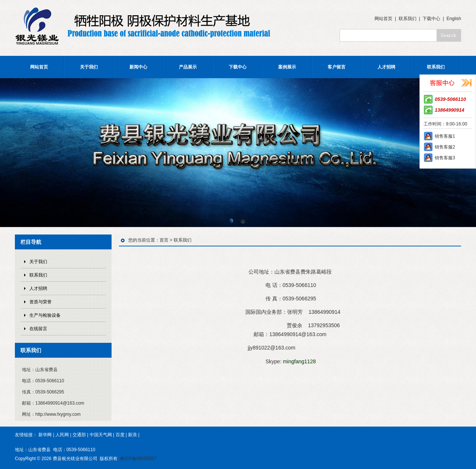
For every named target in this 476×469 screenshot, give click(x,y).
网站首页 (383, 19)
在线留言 (38, 329)
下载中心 (431, 19)
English (454, 19)
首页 (164, 240)
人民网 (62, 435)
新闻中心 (138, 67)
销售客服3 (445, 158)
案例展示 (287, 67)
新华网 (45, 435)
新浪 (132, 435)
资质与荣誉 (41, 302)
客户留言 (337, 67)
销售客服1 (445, 136)
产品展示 (188, 67)
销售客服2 (445, 147)
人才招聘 (386, 67)
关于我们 (89, 67)
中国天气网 (101, 435)
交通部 (79, 435)
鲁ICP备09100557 (138, 459)
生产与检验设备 (45, 315)
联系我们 (408, 19)
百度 (120, 435)
